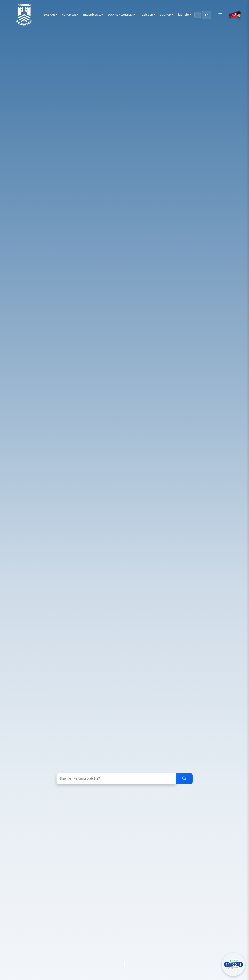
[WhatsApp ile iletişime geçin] (233, 964)
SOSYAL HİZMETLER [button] (121, 15)
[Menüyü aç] (220, 15)
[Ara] (184, 779)
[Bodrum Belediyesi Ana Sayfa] (24, 15)
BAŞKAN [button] (50, 15)
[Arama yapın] (116, 779)
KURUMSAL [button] (69, 15)
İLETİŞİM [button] (184, 15)
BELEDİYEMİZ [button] (92, 15)
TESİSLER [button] (147, 15)
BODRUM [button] (166, 15)
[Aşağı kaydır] (124, 965)
